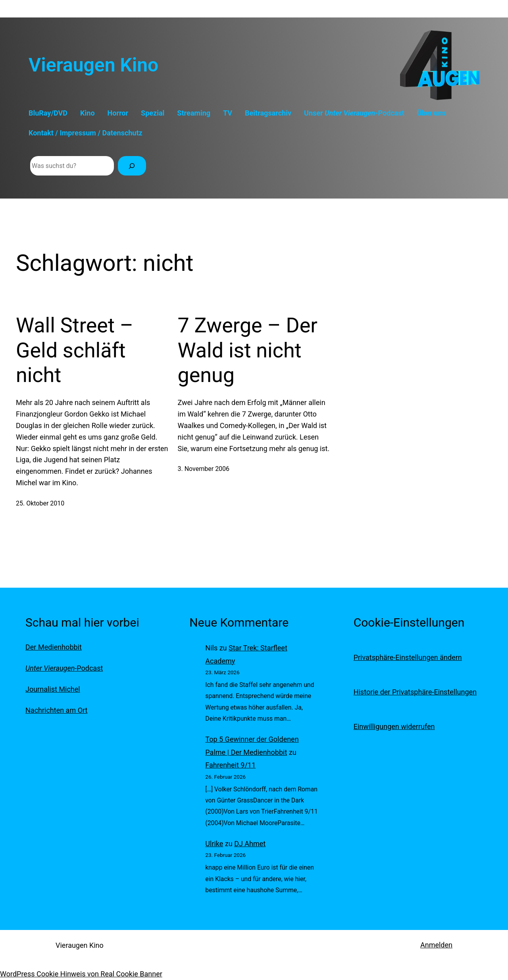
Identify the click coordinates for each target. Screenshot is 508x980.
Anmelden (436, 945)
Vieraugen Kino (93, 65)
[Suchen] (132, 166)
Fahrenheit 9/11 (230, 765)
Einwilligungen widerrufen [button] (394, 726)
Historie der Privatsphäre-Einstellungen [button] (415, 692)
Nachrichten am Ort (56, 710)
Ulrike (214, 844)
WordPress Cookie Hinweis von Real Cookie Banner (81, 974)
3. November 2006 (204, 469)
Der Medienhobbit (54, 647)
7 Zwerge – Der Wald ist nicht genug (248, 350)
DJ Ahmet (250, 844)
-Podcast (64, 668)
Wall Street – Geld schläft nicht (75, 350)
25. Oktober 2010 (40, 503)
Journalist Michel (53, 689)
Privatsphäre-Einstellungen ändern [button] (408, 657)
